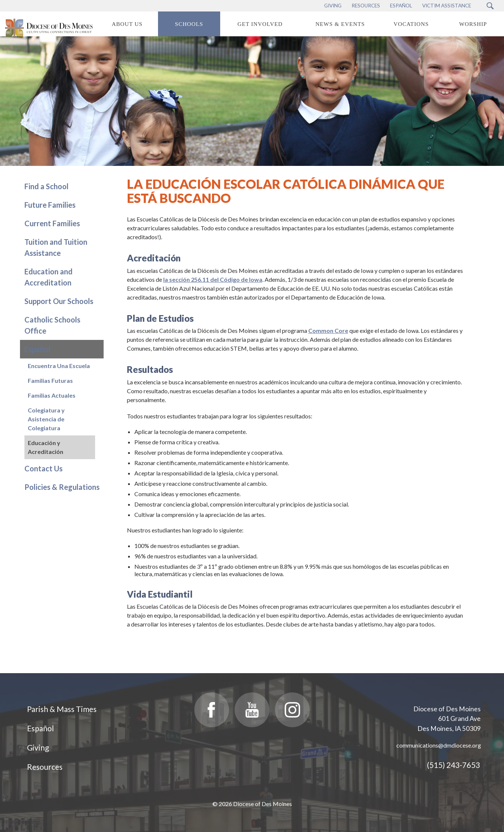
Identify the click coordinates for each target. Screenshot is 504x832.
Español (37, 349)
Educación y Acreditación (46, 447)
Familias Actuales (52, 395)
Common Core (328, 330)
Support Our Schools (59, 301)
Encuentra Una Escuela (59, 366)
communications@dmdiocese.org (439, 745)
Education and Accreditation (48, 277)
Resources (45, 767)
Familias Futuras (50, 380)
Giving (38, 747)
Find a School (46, 186)
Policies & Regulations (62, 487)
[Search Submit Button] (490, 6)
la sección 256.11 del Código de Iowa (213, 279)
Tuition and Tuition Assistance (56, 247)
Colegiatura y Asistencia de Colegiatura (46, 419)
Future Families (50, 205)
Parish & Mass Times (62, 709)
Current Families (52, 223)
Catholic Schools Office (52, 325)
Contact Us (43, 468)
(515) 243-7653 (453, 765)
